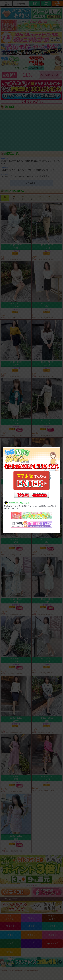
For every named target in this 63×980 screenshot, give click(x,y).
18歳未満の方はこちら (19, 503)
